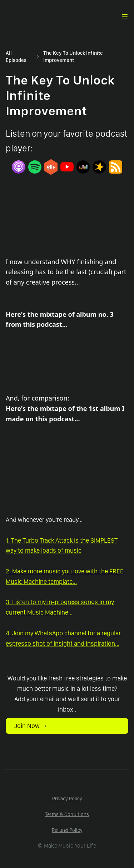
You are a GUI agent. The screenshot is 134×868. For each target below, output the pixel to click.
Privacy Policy (67, 799)
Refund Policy (67, 830)
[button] (125, 17)
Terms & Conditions (67, 814)
